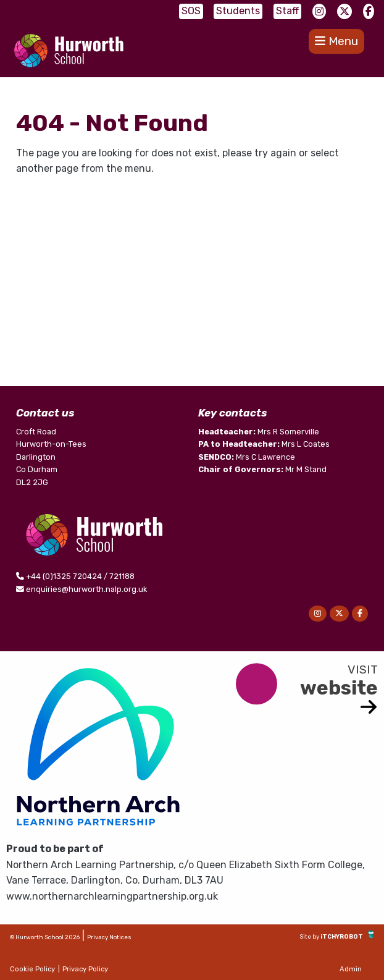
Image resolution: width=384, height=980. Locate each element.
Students (238, 11)
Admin (351, 969)
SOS (191, 11)
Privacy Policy (85, 969)
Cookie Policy (32, 969)
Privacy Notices (109, 937)
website (339, 688)
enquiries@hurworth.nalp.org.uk (86, 589)
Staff (287, 11)
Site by (310, 936)
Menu (336, 41)
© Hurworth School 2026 (45, 937)
